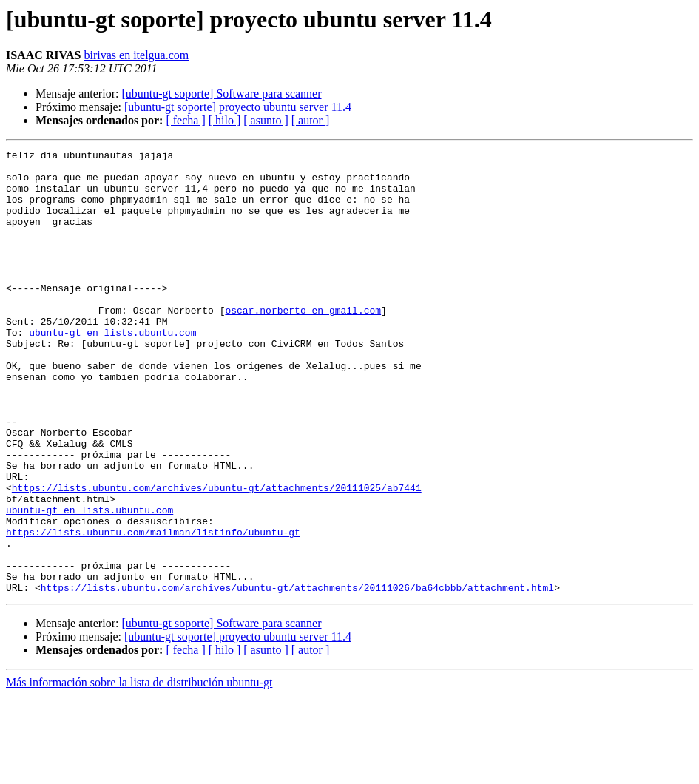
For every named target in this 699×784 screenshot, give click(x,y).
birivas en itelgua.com (137, 55)
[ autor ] (311, 120)
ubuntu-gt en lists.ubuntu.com (112, 370)
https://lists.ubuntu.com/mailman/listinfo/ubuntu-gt (153, 609)
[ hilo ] (225, 120)
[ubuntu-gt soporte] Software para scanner (221, 94)
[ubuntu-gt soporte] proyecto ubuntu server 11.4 (238, 107)
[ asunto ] (266, 120)
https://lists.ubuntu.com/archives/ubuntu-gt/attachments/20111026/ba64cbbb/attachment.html (297, 676)
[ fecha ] (185, 120)
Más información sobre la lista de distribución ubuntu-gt (139, 771)
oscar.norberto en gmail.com (303, 343)
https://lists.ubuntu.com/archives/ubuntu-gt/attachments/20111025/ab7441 (217, 556)
